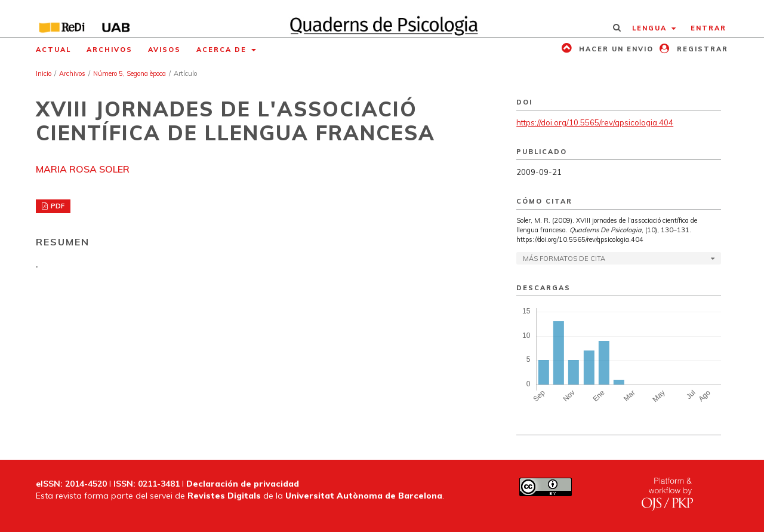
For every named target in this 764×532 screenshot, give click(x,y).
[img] (382, 19)
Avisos (164, 50)
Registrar (701, 49)
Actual (53, 50)
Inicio (44, 73)
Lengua (651, 28)
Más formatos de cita (564, 259)
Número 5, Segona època (130, 73)
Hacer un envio (615, 49)
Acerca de (223, 50)
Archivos (110, 50)
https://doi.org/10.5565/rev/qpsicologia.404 (595, 122)
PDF (57, 206)
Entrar (708, 28)
